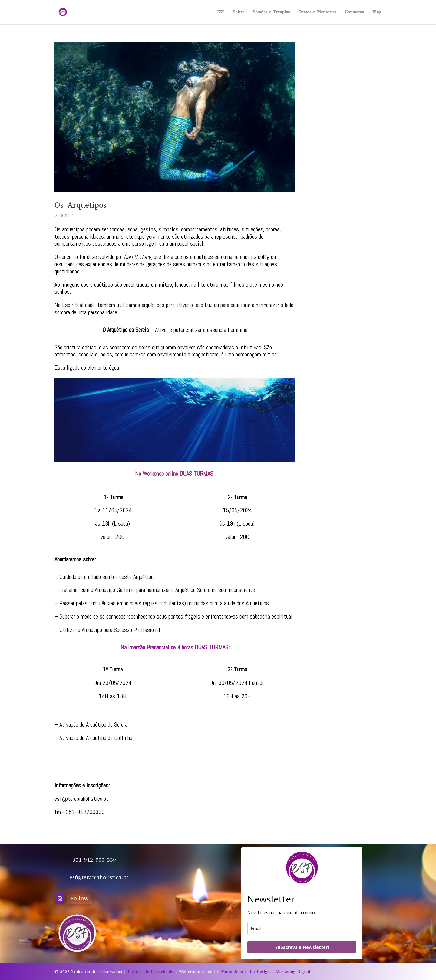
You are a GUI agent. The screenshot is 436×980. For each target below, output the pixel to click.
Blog (377, 12)
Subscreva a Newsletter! (302, 947)
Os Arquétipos (81, 205)
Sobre (239, 12)
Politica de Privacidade (150, 972)
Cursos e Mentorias (317, 12)
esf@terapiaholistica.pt (81, 799)
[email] (302, 928)
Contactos (354, 12)
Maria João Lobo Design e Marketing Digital (266, 972)
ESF (221, 12)
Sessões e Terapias (271, 12)
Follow (79, 898)
